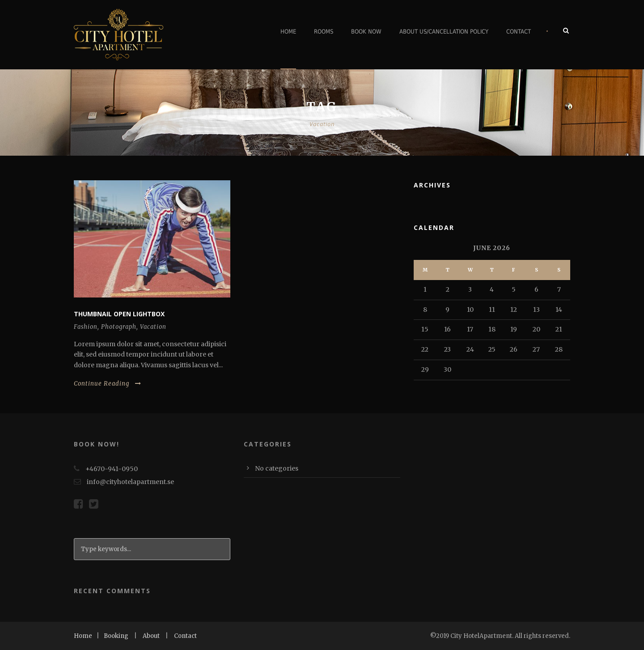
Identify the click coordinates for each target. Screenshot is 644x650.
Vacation (153, 327)
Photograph (119, 327)
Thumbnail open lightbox (119, 314)
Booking (116, 636)
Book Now (366, 32)
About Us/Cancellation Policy (444, 32)
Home (288, 32)
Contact (519, 32)
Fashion (86, 327)
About (151, 636)
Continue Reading (108, 384)
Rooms (324, 32)
